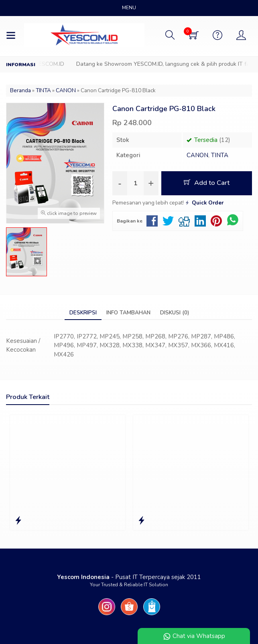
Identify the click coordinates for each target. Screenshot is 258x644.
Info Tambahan (128, 313)
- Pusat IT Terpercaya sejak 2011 (129, 577)
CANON (197, 155)
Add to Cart (207, 183)
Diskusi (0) (175, 313)
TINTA (220, 155)
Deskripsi (83, 313)
